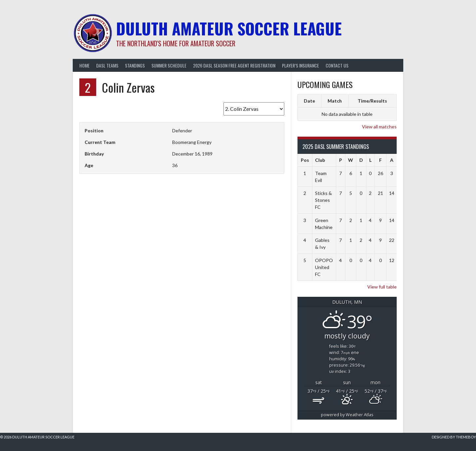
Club (320, 160)
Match (335, 101)
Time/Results (372, 101)
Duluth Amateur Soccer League (229, 28)
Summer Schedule (169, 65)
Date (309, 101)
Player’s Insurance (300, 65)
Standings (135, 65)
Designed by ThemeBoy (454, 437)
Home (84, 65)
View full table (382, 287)
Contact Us (337, 65)
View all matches (379, 127)
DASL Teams (107, 65)
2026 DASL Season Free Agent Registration (234, 65)
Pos (305, 160)
